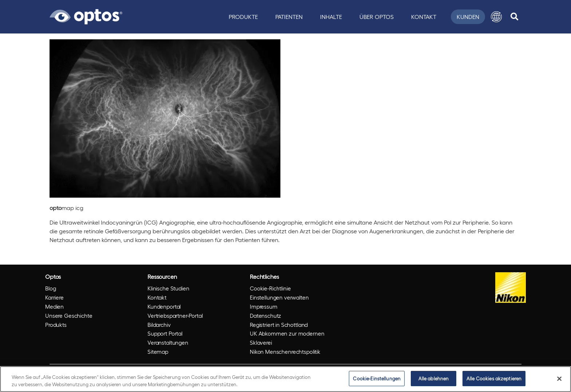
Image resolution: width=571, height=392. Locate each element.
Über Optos (377, 17)
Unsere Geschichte (69, 316)
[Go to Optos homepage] (86, 16)
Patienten (289, 17)
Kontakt (424, 17)
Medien (54, 306)
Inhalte (331, 17)
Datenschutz (265, 316)
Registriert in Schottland (279, 325)
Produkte (243, 17)
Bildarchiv (159, 325)
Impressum (264, 306)
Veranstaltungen (168, 342)
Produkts (56, 325)
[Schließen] (559, 379)
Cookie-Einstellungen (377, 378)
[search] (514, 17)
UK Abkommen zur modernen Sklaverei (287, 338)
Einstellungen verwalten (279, 297)
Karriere (54, 297)
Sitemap (158, 352)
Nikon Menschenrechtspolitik (285, 352)
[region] (285, 379)
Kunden (468, 17)
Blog (50, 288)
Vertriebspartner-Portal (175, 316)
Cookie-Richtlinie (270, 288)
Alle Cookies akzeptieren (494, 378)
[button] (496, 17)
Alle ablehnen (434, 378)
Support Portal (165, 333)
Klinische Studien (168, 288)
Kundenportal (164, 306)
